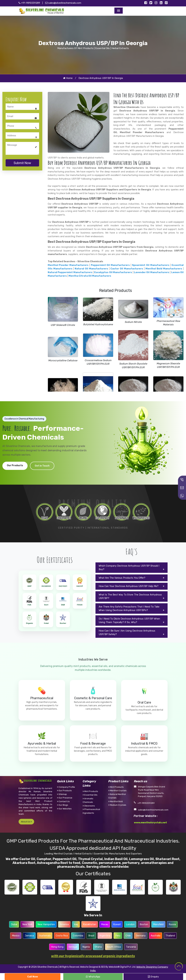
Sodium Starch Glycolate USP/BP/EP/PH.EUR (133, 366)
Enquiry (153, 977)
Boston (144, 924)
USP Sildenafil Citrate (63, 325)
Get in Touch (42, 466)
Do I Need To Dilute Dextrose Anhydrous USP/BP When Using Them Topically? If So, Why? (129, 621)
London (130, 924)
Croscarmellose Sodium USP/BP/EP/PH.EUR (98, 362)
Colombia (78, 936)
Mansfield (158, 924)
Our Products (15, 465)
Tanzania (131, 947)
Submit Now (22, 163)
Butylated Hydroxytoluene (98, 324)
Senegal (73, 947)
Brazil (91, 936)
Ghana (98, 947)
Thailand (170, 936)
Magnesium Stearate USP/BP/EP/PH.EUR (168, 365)
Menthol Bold (116, 801)
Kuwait (117, 924)
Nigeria (86, 947)
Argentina (105, 936)
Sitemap (62, 794)
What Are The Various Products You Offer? (122, 578)
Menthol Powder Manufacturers (142, 132)
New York (27, 924)
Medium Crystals (117, 805)
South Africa (114, 947)
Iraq (76, 924)
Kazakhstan (90, 924)
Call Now (33, 977)
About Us (26, 822)
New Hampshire (46, 924)
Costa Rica (62, 936)
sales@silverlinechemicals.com (63, 3)
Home (68, 78)
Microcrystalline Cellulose (63, 361)
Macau (105, 924)
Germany (141, 936)
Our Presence (65, 798)
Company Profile (66, 787)
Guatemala (45, 936)
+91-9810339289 (29, 3)
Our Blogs (63, 805)
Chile (128, 936)
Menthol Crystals (117, 791)
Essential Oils (90, 795)
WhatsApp (93, 977)
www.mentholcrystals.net (150, 823)
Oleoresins (89, 806)
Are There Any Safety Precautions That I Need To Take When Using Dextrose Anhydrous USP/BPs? (129, 609)
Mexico (16, 936)
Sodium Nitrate (133, 322)
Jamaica (29, 936)
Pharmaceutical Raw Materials (168, 323)
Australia (156, 936)
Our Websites (64, 809)
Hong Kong (57, 947)
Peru (118, 936)
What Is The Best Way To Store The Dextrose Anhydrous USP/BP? (130, 596)
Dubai (14, 924)
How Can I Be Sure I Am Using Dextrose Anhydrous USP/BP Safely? (127, 633)
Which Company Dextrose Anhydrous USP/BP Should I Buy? (129, 568)
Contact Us (63, 801)
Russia (172, 924)
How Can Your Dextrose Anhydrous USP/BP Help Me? (129, 586)
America (64, 924)
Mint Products (90, 791)
